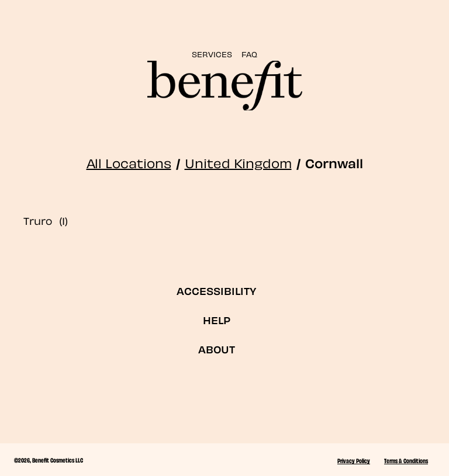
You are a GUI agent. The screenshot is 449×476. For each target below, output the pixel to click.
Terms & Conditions (406, 460)
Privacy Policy (354, 460)
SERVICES (212, 53)
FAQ (249, 53)
